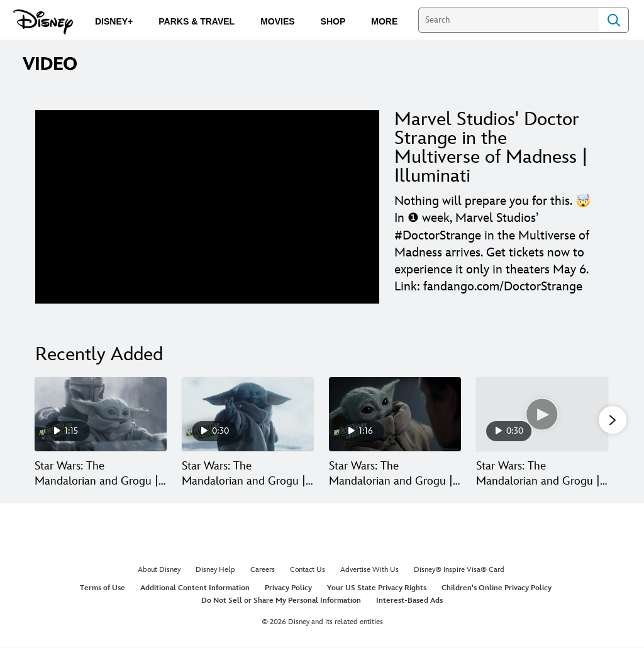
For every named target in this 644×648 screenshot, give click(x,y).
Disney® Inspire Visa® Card (459, 571)
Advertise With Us (369, 571)
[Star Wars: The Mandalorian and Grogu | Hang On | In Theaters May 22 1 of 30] (101, 414)
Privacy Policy (288, 589)
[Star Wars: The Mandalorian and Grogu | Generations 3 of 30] (395, 414)
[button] (613, 420)
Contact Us (308, 571)
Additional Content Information (195, 589)
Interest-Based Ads (409, 601)
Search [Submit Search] (614, 20)
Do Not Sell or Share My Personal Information (281, 601)
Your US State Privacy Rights (377, 589)
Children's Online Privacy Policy (497, 589)
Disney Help (215, 571)
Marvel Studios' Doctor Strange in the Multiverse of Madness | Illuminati (491, 148)
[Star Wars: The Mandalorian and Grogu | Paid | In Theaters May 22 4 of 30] (542, 414)
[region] (207, 207)
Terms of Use (103, 589)
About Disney (159, 571)
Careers (263, 571)
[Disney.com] (43, 22)
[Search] (508, 20)
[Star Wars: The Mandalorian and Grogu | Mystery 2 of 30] (248, 414)
